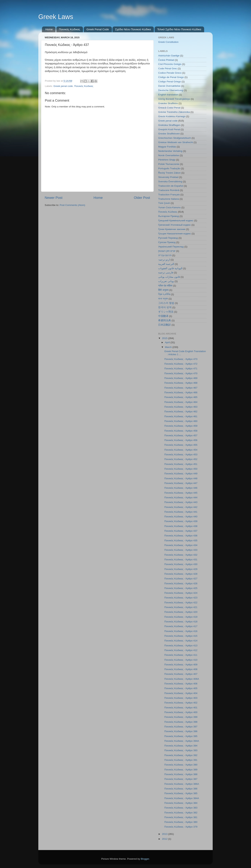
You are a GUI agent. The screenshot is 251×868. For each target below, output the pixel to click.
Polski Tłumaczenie (169, 164)
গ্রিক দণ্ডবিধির (164, 294)
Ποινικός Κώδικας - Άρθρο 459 (181, 426)
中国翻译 (163, 316)
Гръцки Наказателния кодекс (175, 234)
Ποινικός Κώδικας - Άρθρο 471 (181, 369)
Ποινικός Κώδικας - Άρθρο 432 (181, 555)
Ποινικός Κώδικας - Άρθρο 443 (181, 502)
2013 (165, 834)
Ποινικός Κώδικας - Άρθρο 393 (181, 750)
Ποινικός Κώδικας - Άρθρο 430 (181, 564)
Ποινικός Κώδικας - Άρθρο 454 (181, 450)
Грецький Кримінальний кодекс (176, 220)
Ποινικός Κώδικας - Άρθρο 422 (181, 603)
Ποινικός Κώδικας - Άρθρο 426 (181, 583)
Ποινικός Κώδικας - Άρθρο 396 (181, 731)
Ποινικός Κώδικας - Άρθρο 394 (181, 746)
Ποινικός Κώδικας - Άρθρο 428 (181, 574)
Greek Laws (56, 17)
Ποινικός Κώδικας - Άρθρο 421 (181, 607)
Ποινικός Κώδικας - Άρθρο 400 (181, 712)
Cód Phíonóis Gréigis (170, 64)
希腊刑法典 (165, 320)
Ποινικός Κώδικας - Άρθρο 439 (181, 521)
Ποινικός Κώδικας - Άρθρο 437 (181, 531)
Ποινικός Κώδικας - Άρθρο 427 (181, 579)
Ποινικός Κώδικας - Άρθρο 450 (181, 469)
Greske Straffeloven (169, 134)
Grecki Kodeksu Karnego (172, 116)
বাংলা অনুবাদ (163, 299)
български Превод (169, 216)
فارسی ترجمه (166, 273)
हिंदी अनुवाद (163, 290)
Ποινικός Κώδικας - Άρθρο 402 (181, 703)
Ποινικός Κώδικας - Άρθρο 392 (181, 755)
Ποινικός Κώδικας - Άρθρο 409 (181, 665)
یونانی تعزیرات (166, 281)
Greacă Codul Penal (169, 108)
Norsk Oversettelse (169, 155)
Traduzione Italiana (169, 199)
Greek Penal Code (98, 29)
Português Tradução (169, 168)
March (169, 347)
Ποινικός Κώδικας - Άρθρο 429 (181, 569)
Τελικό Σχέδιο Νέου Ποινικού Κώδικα (179, 29)
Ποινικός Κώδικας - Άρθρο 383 (181, 808)
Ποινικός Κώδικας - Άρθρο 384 (181, 803)
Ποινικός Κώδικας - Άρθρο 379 (181, 827)
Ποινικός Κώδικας (70, 29)
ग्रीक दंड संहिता (165, 286)
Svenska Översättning (170, 181)
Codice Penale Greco (170, 73)
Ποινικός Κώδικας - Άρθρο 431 (181, 560)
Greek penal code (63, 86)
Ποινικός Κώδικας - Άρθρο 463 (181, 407)
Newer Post (54, 198)
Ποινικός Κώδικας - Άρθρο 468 (181, 383)
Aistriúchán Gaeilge (169, 56)
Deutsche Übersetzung (171, 90)
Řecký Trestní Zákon (169, 173)
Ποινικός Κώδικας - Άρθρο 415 (181, 636)
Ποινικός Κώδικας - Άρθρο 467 (181, 388)
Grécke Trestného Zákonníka (174, 112)
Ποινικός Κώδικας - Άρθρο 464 (181, 402)
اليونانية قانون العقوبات (170, 268)
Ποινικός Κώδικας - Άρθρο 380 (181, 822)
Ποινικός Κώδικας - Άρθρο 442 (181, 507)
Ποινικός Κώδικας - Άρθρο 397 (181, 727)
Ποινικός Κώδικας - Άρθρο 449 (181, 474)
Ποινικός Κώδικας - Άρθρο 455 (181, 445)
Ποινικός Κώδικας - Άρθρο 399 (181, 717)
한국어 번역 (165, 307)
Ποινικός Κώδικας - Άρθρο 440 (181, 517)
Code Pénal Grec (168, 68)
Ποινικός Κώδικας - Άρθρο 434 (181, 545)
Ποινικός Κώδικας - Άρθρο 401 (181, 708)
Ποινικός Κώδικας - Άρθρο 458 (181, 431)
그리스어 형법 (166, 303)
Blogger (145, 859)
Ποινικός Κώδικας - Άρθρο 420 (181, 612)
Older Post (142, 198)
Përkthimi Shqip (167, 160)
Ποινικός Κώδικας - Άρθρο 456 (181, 440)
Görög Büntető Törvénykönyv (174, 99)
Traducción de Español (171, 186)
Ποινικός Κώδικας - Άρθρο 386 (181, 789)
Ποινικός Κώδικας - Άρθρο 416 (181, 631)
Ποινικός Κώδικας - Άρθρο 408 (181, 669)
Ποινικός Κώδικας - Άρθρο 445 (181, 493)
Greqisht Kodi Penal (169, 129)
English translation (168, 95)
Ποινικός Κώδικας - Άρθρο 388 (181, 774)
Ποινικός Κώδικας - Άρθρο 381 (181, 817)
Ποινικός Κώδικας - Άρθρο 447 (181, 483)
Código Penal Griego (170, 82)
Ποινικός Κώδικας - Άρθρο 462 (181, 412)
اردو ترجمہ (164, 260)
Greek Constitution (168, 42)
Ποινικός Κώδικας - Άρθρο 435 (181, 540)
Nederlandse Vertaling (170, 151)
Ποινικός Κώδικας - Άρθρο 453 (181, 454)
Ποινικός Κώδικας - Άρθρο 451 (181, 464)
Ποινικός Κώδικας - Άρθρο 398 (181, 722)
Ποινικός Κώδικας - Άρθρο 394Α (182, 741)
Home (49, 29)
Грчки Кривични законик (172, 229)
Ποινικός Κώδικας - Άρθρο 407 (181, 674)
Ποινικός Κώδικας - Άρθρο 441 (181, 512)
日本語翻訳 (165, 325)
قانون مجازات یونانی (169, 277)
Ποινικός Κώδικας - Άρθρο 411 (181, 655)
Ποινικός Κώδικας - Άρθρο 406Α (182, 679)
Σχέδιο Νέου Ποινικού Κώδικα (133, 29)
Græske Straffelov (168, 103)
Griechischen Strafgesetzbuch (175, 138)
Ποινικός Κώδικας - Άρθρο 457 (181, 435)
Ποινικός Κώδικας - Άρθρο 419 (181, 617)
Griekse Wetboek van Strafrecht (176, 142)
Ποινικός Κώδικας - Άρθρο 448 (181, 478)
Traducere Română (169, 190)
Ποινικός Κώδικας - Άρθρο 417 (181, 626)
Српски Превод (167, 242)
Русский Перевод (168, 238)
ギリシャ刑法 (166, 312)
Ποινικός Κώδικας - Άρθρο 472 (181, 364)
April (168, 342)
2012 (165, 839)
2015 (165, 338)
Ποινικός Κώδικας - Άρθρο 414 (181, 641)
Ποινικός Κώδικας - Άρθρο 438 (181, 526)
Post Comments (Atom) (72, 205)
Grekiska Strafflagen (169, 125)
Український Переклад (171, 247)
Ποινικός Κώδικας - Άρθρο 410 (181, 660)
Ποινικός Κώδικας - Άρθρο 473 (181, 359)
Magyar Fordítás (167, 147)
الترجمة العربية (166, 264)
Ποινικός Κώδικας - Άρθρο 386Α (182, 784)
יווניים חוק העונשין (167, 251)
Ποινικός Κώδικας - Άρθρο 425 (181, 588)
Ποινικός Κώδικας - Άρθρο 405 (181, 688)
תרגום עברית (165, 255)
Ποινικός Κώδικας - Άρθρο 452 (181, 459)
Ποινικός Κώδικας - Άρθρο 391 (181, 760)
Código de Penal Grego (171, 77)
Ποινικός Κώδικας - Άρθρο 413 (181, 646)
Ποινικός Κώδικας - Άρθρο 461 (181, 416)
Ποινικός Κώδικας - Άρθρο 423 (181, 598)
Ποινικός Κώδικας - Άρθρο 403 (181, 698)
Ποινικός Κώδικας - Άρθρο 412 (181, 650)
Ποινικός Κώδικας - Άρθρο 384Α (182, 798)
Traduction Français (169, 195)
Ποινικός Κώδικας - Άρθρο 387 (181, 779)
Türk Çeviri (164, 203)
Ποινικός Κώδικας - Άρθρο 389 (181, 770)
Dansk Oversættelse (169, 86)
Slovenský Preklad (168, 177)
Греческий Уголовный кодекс (175, 225)
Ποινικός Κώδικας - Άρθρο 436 (181, 536)
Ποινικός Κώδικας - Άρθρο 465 (181, 397)
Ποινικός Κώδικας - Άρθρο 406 (181, 684)
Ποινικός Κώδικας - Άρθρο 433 (181, 550)
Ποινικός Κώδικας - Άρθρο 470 (181, 373)
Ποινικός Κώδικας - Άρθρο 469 (181, 378)
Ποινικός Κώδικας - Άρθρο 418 (181, 622)
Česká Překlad (166, 60)
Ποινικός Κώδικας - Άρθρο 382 (181, 813)
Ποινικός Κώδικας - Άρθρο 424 (181, 593)
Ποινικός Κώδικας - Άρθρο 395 (181, 736)
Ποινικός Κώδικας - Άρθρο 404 (181, 693)
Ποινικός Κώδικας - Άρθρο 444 (181, 497)
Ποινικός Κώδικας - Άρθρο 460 (181, 421)
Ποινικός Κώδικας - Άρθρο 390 (181, 765)
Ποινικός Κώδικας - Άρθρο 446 (181, 488)
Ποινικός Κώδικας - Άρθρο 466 (181, 392)
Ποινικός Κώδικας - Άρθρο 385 (181, 793)
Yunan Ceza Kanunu (169, 207)
